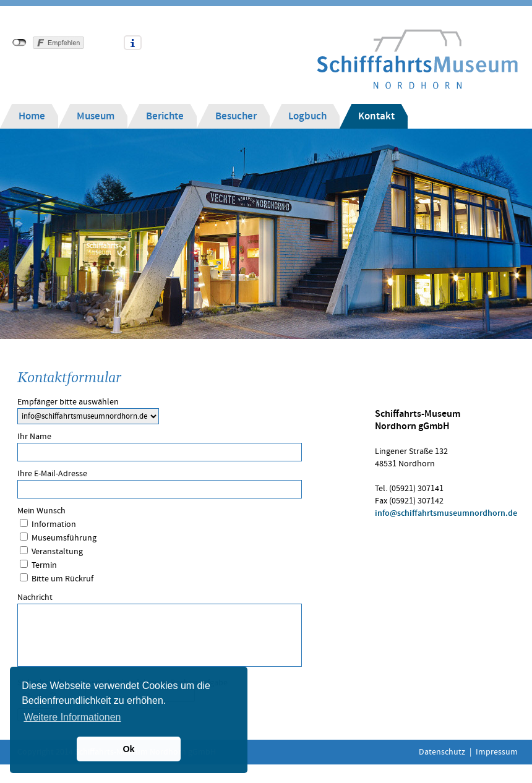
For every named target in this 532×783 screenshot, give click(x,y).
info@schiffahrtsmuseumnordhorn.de (446, 513)
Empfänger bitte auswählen (68, 402)
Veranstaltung (57, 552)
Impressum (497, 752)
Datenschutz (442, 752)
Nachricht (35, 597)
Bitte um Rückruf (62, 579)
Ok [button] (128, 749)
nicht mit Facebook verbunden (19, 43)
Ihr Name (34, 437)
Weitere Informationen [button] (72, 717)
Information (54, 524)
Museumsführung (64, 538)
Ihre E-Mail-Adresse (52, 474)
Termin (44, 565)
